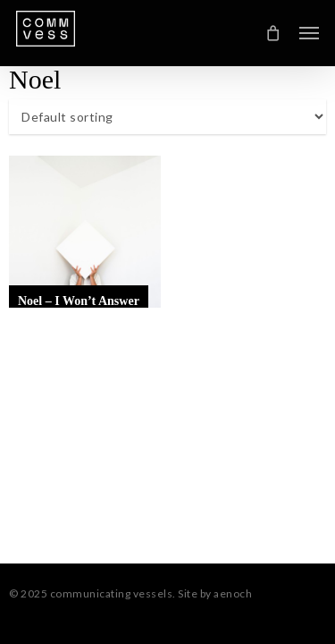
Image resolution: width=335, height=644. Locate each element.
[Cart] (273, 33)
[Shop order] (167, 117)
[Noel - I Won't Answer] (85, 232)
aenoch (233, 593)
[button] (309, 33)
